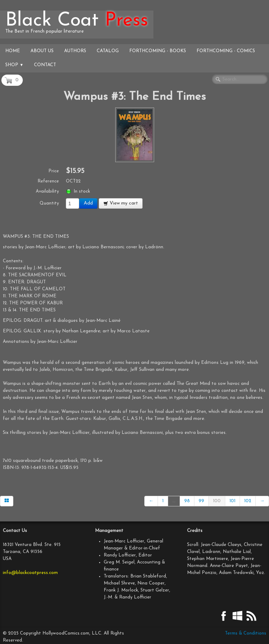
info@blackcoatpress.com (30, 573)
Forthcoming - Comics (226, 51)
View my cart (121, 203)
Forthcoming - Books (158, 51)
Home (13, 51)
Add (88, 203)
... (174, 501)
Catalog (108, 51)
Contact (45, 65)
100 (217, 501)
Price (54, 171)
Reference (48, 181)
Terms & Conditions (246, 633)
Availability (47, 191)
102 (248, 501)
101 (232, 501)
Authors (75, 51)
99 (201, 501)
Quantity (49, 203)
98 (187, 501)
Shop (14, 65)
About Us (42, 51)
